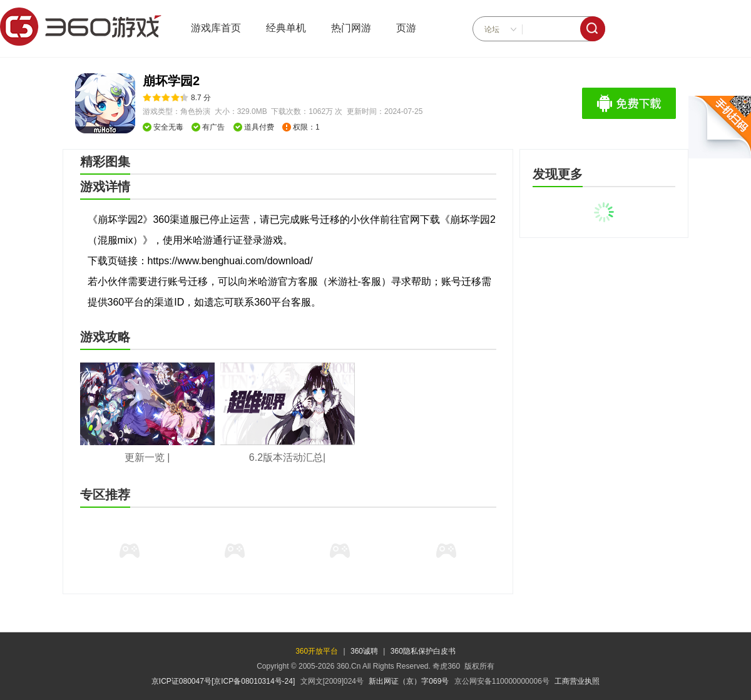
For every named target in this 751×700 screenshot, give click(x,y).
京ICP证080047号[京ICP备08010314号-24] (223, 681)
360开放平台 (317, 651)
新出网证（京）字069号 (409, 681)
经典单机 (286, 28)
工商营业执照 (577, 681)
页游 (406, 28)
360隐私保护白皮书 (423, 651)
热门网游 (351, 28)
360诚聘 (364, 651)
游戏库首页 (216, 28)
